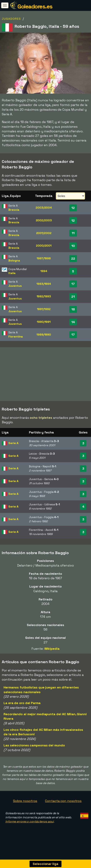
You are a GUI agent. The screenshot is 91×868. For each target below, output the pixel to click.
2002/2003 (44, 220)
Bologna (14, 260)
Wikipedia (52, 651)
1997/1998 (44, 258)
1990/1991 (44, 322)
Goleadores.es (35, 6)
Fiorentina (16, 337)
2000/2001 (44, 246)
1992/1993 (44, 296)
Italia (12, 273)
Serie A (13, 445)
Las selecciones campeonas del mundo (34, 747)
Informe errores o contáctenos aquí (29, 824)
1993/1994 (44, 284)
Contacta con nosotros (63, 803)
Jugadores (11, 19)
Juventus (15, 286)
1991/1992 (44, 309)
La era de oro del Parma (22, 705)
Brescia (14, 210)
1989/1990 (44, 335)
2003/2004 (44, 208)
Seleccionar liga (45, 864)
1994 (44, 271)
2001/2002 (44, 233)
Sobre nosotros (25, 803)
